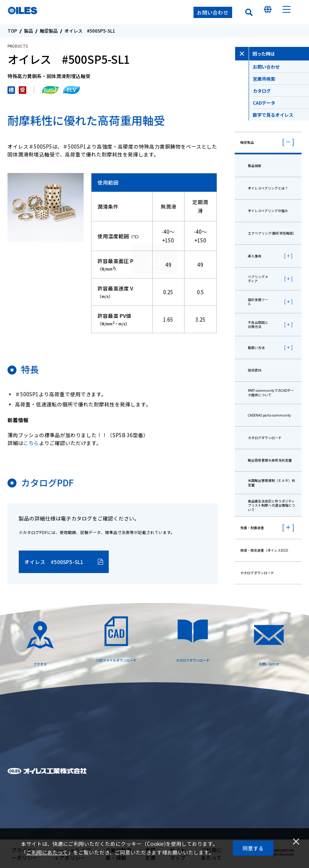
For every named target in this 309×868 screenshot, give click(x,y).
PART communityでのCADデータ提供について (271, 393)
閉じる (296, 841)
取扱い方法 (256, 348)
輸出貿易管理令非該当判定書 (270, 460)
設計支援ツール (258, 302)
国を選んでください (268, 12)
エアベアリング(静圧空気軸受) (271, 233)
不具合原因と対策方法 (258, 325)
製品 (28, 31)
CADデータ (281, 106)
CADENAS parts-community (269, 415)
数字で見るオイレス (281, 118)
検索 (249, 12)
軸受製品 (49, 31)
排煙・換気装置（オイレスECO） (265, 550)
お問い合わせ (213, 12)
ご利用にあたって (47, 852)
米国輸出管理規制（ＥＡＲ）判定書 (271, 483)
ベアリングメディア (258, 279)
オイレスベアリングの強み (268, 211)
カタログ (281, 94)
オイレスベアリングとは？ (268, 188)
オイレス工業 (44, 12)
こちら (31, 443)
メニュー (286, 12)
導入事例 (255, 256)
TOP (12, 31)
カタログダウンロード (265, 438)
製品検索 (255, 166)
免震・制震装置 (252, 528)
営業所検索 (281, 82)
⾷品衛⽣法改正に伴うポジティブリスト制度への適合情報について (271, 505)
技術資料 (255, 370)
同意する (253, 848)
